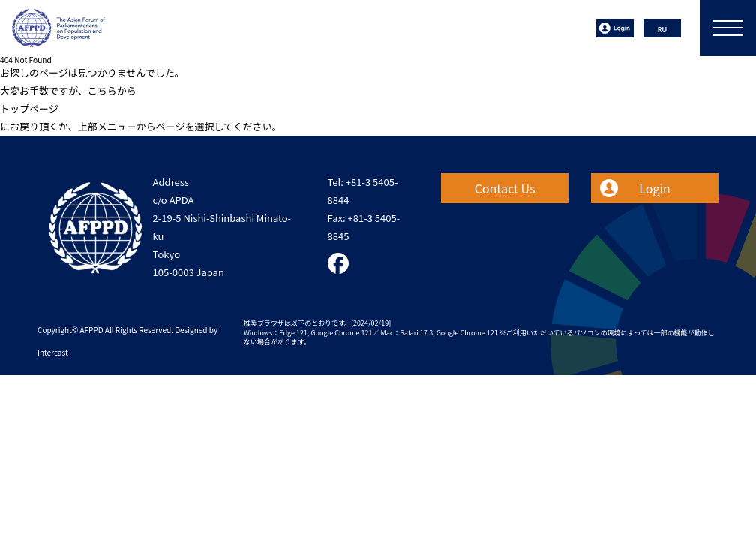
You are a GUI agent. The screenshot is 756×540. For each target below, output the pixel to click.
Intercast (53, 352)
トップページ (29, 108)
